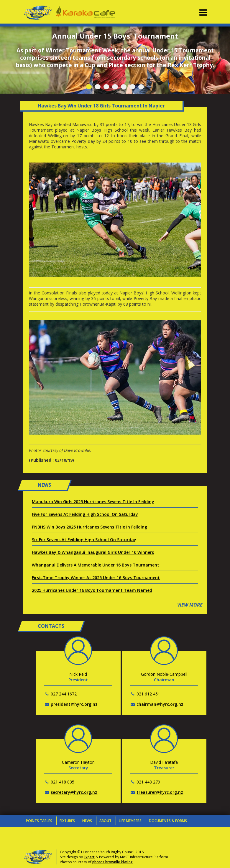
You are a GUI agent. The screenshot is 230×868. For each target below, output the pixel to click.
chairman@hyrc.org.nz (160, 704)
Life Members (130, 821)
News (87, 821)
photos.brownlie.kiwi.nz (112, 862)
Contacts (36, 833)
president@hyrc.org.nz (74, 704)
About (105, 821)
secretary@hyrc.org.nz (74, 792)
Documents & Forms (168, 821)
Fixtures (67, 821)
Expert (89, 857)
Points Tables (39, 821)
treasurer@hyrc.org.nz (160, 792)
